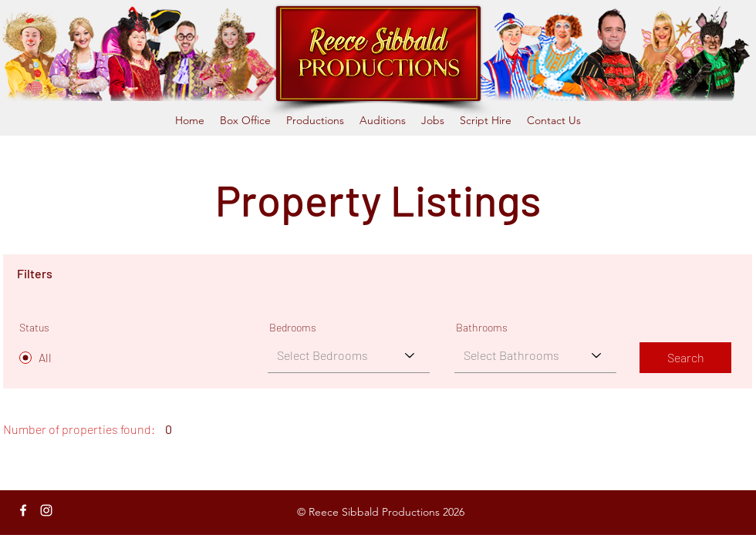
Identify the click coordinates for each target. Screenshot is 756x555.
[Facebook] (23, 510)
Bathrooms (482, 328)
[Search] (685, 358)
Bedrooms (293, 328)
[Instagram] (46, 510)
